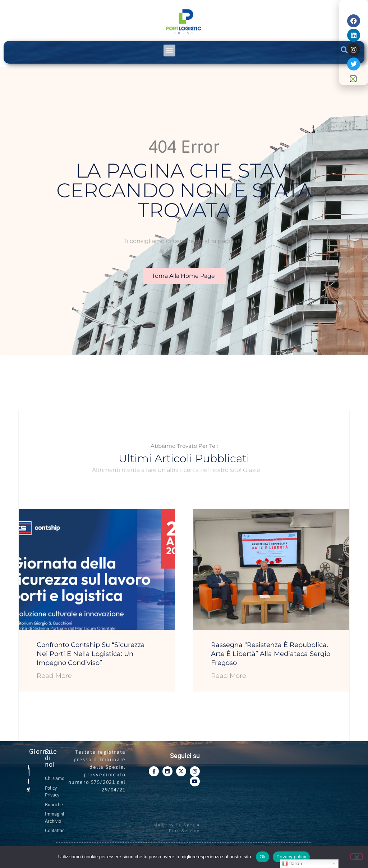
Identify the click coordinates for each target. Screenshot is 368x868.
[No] (356, 856)
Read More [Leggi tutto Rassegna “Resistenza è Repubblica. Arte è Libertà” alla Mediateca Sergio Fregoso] (229, 676)
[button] (169, 50)
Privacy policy (291, 857)
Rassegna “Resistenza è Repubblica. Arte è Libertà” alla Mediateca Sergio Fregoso (271, 654)
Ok (263, 857)
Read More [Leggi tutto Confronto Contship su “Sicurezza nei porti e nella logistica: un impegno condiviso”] (54, 676)
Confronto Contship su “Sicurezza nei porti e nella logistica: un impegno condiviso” (91, 654)
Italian (292, 864)
